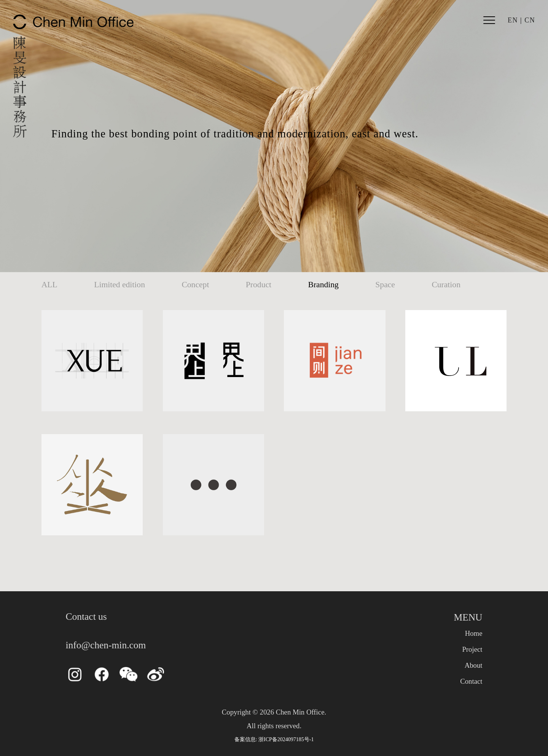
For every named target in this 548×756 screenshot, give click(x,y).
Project (472, 649)
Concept (195, 285)
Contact (471, 681)
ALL (49, 285)
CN (530, 20)
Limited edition (119, 285)
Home (474, 633)
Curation (446, 285)
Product (259, 285)
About (474, 665)
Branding (323, 285)
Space (385, 285)
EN (513, 20)
